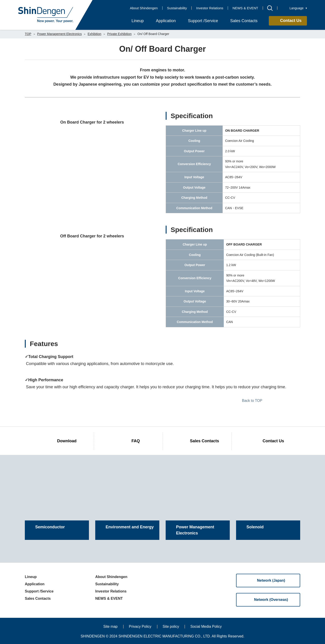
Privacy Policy (140, 626)
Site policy (171, 626)
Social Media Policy (206, 626)
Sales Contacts (38, 598)
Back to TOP (252, 401)
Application (35, 584)
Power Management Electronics (60, 34)
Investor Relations (210, 8)
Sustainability (177, 8)
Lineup (31, 577)
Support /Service (39, 591)
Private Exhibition (119, 34)
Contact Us (291, 21)
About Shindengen (144, 8)
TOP (28, 34)
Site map (110, 626)
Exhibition (94, 34)
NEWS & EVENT (245, 8)
